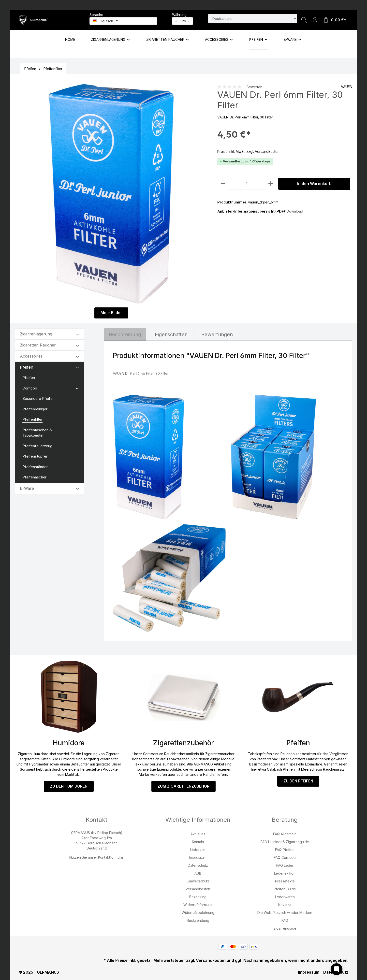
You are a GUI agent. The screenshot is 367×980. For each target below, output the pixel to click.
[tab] (125, 334)
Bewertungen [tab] (217, 334)
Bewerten (254, 87)
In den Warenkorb (314, 184)
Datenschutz (198, 865)
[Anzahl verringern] (223, 184)
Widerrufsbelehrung (198, 913)
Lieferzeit (198, 850)
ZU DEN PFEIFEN (298, 781)
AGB (198, 873)
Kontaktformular (111, 857)
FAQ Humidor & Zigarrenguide (285, 842)
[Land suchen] (253, 19)
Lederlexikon (285, 873)
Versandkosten (198, 889)
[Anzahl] (247, 184)
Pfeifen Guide (285, 889)
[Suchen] (304, 20)
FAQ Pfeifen (285, 850)
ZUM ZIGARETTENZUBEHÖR (183, 786)
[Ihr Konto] (315, 20)
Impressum (198, 857)
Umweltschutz (198, 881)
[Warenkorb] (335, 20)
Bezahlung (198, 897)
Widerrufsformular (198, 905)
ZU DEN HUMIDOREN (69, 786)
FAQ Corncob (285, 857)
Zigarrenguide (285, 928)
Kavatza (285, 905)
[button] (78, 333)
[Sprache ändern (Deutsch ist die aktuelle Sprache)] (123, 21)
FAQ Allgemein (285, 834)
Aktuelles (198, 834)
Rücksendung (198, 920)
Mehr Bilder (111, 313)
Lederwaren (285, 897)
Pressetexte (285, 881)
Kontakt (198, 842)
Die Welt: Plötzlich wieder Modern (285, 913)
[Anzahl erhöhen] (271, 184)
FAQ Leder (285, 865)
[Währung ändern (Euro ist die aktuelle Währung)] (183, 21)
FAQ (285, 920)
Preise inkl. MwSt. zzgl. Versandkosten (248, 151)
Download (295, 211)
